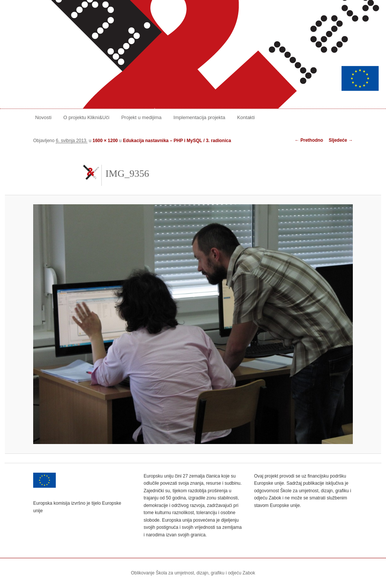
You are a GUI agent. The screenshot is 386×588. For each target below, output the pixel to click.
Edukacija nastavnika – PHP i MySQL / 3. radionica (177, 141)
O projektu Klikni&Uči (86, 117)
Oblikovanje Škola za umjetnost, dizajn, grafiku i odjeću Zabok (193, 573)
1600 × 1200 (105, 141)
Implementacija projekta (199, 117)
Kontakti (246, 117)
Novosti (43, 117)
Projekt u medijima (142, 117)
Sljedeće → (341, 140)
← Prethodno (309, 140)
